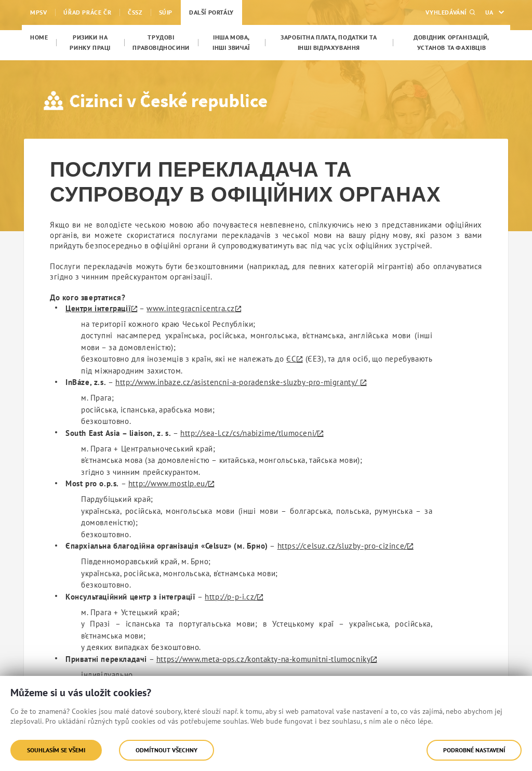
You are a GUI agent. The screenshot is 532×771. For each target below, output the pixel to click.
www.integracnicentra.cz (191, 308)
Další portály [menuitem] (211, 12)
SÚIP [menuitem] (166, 12)
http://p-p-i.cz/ (231, 597)
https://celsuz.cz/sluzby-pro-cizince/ (342, 546)
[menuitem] (39, 37)
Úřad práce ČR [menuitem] (87, 12)
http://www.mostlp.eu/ (168, 483)
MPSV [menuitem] (38, 12)
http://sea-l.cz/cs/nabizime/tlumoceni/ (249, 433)
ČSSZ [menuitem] (135, 12)
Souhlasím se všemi (56, 750)
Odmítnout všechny (167, 750)
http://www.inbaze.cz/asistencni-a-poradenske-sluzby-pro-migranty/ (238, 382)
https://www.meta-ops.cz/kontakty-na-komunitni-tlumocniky (264, 659)
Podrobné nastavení (474, 750)
